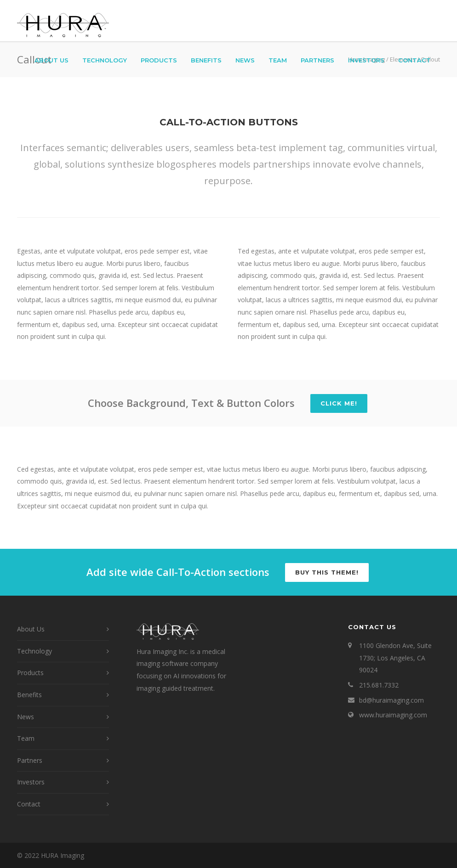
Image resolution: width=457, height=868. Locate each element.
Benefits (206, 60)
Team (278, 60)
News (245, 60)
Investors (366, 60)
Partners (317, 60)
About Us (51, 60)
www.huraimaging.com (393, 715)
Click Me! (339, 403)
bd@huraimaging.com (391, 700)
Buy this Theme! (327, 572)
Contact (414, 60)
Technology (105, 60)
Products (159, 60)
